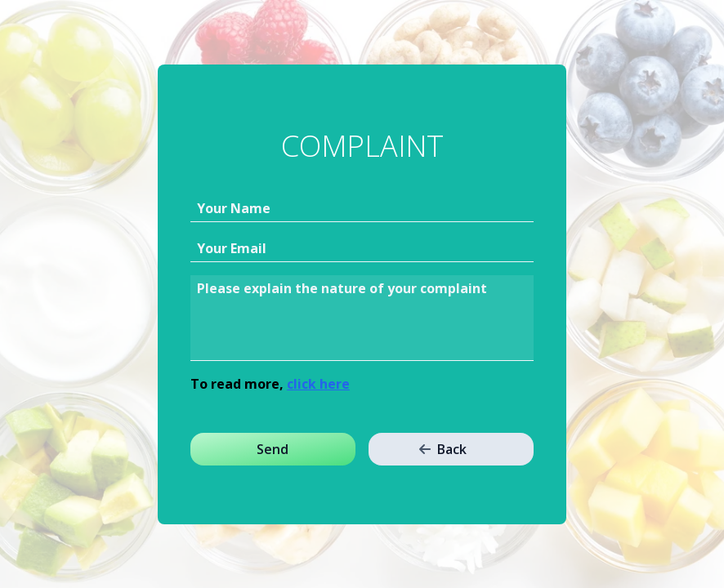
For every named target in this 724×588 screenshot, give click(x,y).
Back (443, 449)
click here (318, 384)
